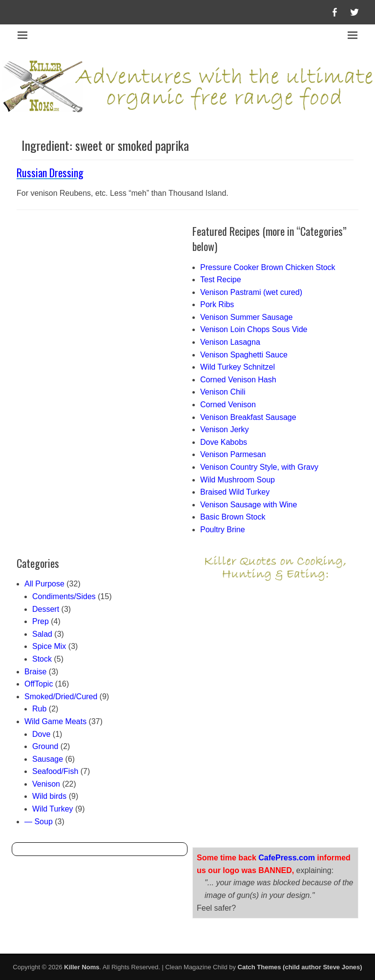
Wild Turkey (53, 809)
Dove (41, 734)
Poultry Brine (223, 530)
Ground (45, 746)
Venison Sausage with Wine (249, 505)
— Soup (39, 822)
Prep (41, 621)
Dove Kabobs (224, 442)
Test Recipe (221, 280)
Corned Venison (228, 405)
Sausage (48, 759)
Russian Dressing (50, 172)
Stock (42, 659)
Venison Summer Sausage (246, 317)
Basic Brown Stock (233, 517)
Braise (35, 672)
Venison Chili (223, 392)
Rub (39, 709)
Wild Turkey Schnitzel (238, 367)
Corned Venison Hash (238, 380)
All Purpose (44, 584)
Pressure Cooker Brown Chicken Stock (268, 267)
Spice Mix (49, 646)
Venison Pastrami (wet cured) (251, 292)
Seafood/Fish (55, 771)
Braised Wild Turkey (235, 492)
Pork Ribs (217, 304)
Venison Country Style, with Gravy (259, 467)
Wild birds (49, 796)
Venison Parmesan (233, 454)
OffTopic (39, 684)
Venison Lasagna (230, 342)
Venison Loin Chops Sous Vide (254, 329)
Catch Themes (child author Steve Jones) (300, 967)
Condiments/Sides (64, 596)
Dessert (46, 609)
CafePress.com (287, 858)
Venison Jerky (225, 429)
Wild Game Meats (55, 721)
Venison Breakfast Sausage (248, 417)
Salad (42, 634)
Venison (46, 784)
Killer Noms (82, 967)
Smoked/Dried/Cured (61, 697)
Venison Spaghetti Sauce (244, 355)
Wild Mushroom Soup (238, 480)
